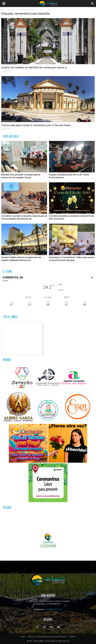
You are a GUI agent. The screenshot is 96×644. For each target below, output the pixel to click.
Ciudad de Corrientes (9, 63)
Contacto (72, 637)
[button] (92, 3)
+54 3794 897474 (53, 604)
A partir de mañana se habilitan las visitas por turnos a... (35, 67)
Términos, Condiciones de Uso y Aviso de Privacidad (47, 637)
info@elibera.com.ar (54, 609)
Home (23, 637)
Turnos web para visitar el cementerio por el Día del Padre (36, 125)
